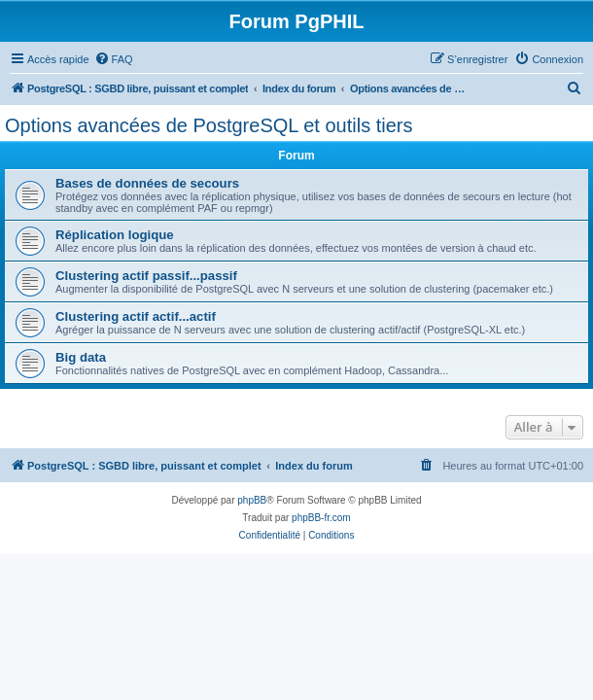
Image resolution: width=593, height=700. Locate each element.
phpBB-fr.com (321, 518)
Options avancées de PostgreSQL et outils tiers (209, 125)
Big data (81, 357)
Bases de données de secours (147, 183)
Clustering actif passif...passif (146, 276)
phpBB (252, 500)
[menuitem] (114, 59)
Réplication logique (115, 235)
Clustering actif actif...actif (136, 316)
